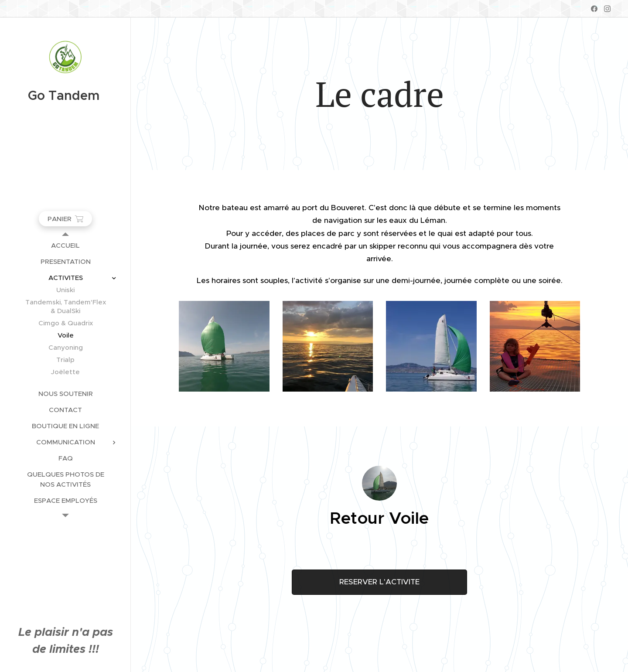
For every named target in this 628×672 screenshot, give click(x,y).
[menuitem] (65, 245)
